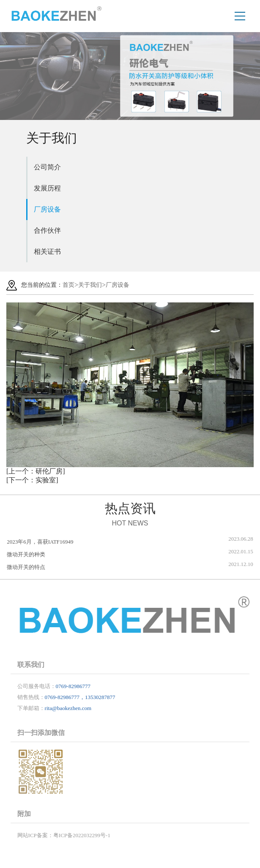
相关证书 (47, 252)
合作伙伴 (47, 230)
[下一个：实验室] (32, 480)
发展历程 (47, 188)
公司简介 (47, 167)
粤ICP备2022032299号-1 (82, 835)
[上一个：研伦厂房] (36, 471)
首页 (68, 285)
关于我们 (90, 285)
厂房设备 (47, 209)
